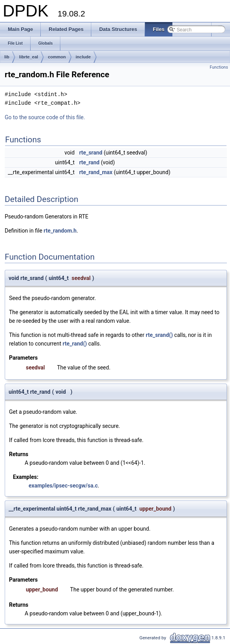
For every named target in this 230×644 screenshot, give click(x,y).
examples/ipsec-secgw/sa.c (63, 486)
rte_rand (89, 162)
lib (7, 57)
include (83, 57)
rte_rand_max (96, 172)
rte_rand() (75, 344)
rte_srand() (159, 335)
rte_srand (91, 153)
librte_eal (29, 57)
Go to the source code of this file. (45, 117)
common (57, 57)
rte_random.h (60, 231)
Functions (219, 67)
